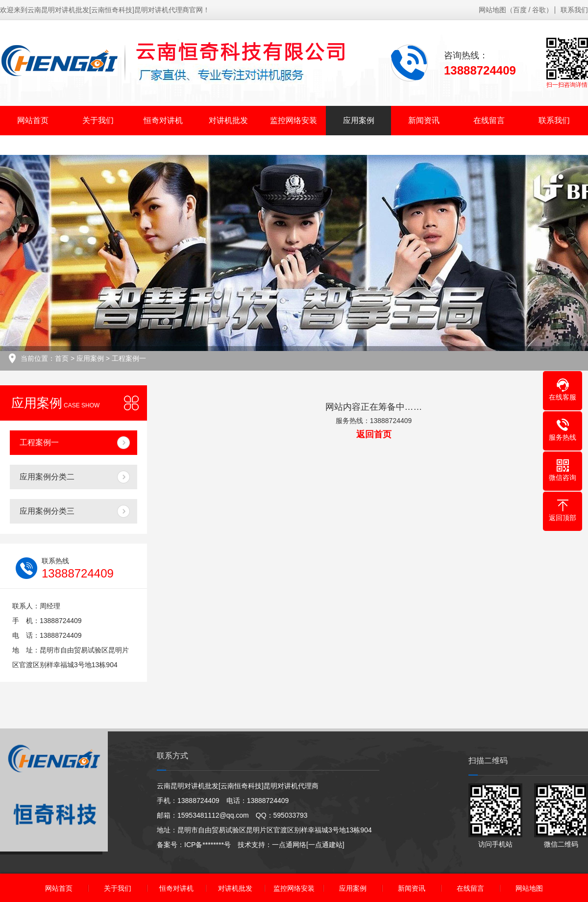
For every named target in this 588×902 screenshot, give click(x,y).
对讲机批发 (228, 120)
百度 (520, 10)
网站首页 (33, 120)
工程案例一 (129, 358)
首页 (62, 358)
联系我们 (574, 10)
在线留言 (489, 120)
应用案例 (359, 120)
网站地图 (492, 10)
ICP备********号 (208, 845)
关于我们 (98, 120)
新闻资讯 (424, 120)
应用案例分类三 (47, 511)
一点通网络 (289, 845)
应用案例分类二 (47, 477)
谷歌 (539, 10)
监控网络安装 (294, 120)
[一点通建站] (325, 845)
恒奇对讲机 (163, 120)
